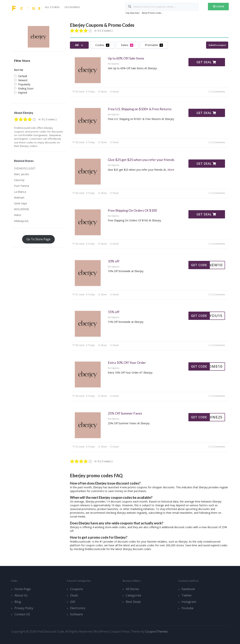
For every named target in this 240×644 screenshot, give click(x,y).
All (79, 45)
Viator (18, 215)
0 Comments (217, 92)
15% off (114, 312)
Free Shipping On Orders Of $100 (132, 210)
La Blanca (20, 192)
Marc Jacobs (22, 174)
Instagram (189, 602)
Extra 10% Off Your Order (127, 363)
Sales (127, 45)
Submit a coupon (217, 45)
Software (76, 614)
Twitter (187, 595)
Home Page (23, 589)
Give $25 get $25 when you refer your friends (141, 160)
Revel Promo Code (151, 13)
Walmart (19, 198)
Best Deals (133, 602)
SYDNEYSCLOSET (25, 168)
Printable (154, 45)
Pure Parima (22, 186)
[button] (149, 483)
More (171, 170)
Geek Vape (21, 203)
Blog (18, 602)
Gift (73, 602)
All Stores (52, 7)
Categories (72, 7)
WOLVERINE (22, 209)
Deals (74, 595)
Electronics (78, 608)
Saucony (19, 180)
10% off (114, 261)
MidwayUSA (21, 221)
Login (218, 6)
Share (102, 92)
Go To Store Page (38, 239)
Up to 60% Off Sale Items (126, 58)
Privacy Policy (24, 608)
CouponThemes (156, 631)
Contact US (22, 614)
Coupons (76, 589)
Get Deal (206, 62)
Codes (102, 45)
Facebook (188, 589)
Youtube (187, 608)
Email (114, 92)
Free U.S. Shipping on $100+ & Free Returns (140, 109)
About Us (21, 595)
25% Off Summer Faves (125, 413)
